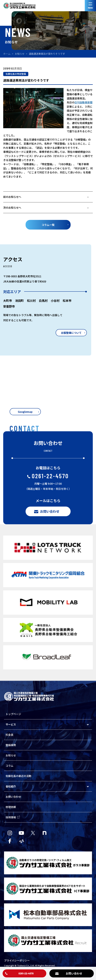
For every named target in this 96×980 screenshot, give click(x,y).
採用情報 (13, 817)
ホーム (7, 54)
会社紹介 (11, 786)
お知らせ (20, 54)
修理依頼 (11, 807)
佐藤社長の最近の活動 (18, 776)
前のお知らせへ (12, 197)
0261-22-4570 (48, 476)
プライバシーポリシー (17, 960)
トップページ (13, 714)
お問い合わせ (13, 797)
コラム (9, 766)
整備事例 (11, 745)
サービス (11, 724)
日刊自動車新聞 (83, 102)
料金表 (9, 735)
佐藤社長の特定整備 (16, 74)
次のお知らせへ (12, 208)
